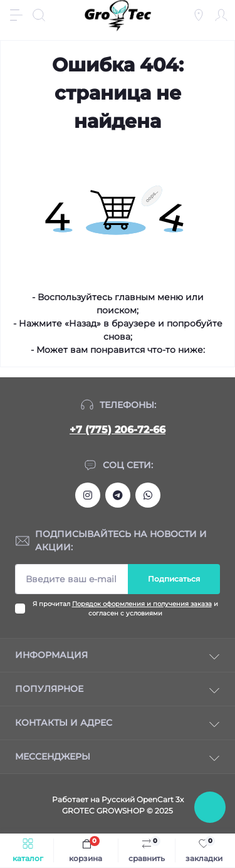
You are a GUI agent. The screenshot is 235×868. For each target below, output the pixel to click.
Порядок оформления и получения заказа (142, 604)
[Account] (221, 15)
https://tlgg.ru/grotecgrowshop (118, 495)
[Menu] (16, 15)
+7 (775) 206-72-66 (118, 430)
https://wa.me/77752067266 (148, 495)
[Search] (39, 15)
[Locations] (199, 15)
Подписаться (174, 579)
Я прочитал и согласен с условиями (125, 609)
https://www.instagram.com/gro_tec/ (88, 495)
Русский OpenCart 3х (143, 799)
